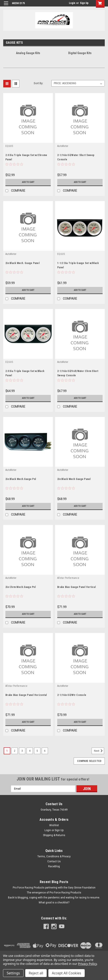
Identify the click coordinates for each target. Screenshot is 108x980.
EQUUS (9, 146)
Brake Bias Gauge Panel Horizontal (26, 695)
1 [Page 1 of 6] (7, 751)
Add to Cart (28, 182)
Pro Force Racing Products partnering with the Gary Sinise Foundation (54, 888)
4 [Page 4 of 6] (30, 751)
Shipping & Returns (54, 835)
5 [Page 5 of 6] (37, 751)
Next (99, 751)
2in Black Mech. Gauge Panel (22, 263)
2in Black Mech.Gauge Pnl (21, 479)
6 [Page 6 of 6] (45, 751)
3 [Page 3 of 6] (22, 751)
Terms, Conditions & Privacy (54, 856)
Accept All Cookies (67, 973)
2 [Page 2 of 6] (15, 751)
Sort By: (38, 83)
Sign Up (84, 3)
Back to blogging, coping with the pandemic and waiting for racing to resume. (54, 898)
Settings (13, 973)
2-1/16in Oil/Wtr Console (72, 695)
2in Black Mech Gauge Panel (74, 479)
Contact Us (54, 861)
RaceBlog (54, 866)
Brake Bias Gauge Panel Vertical (76, 587)
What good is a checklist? (54, 903)
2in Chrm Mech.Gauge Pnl (21, 587)
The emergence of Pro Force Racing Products (54, 893)
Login (72, 3)
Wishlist (54, 825)
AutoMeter (63, 146)
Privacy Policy (87, 964)
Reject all (36, 973)
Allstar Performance (68, 578)
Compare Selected (89, 761)
